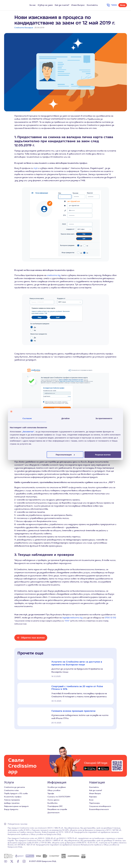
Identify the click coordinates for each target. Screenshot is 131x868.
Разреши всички (103, 454)
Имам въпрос (78, 5)
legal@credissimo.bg (72, 618)
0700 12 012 (110, 618)
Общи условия (54, 790)
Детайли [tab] (65, 418)
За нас (32, 5)
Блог (91, 800)
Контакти (92, 5)
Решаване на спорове (57, 809)
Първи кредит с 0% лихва (16, 793)
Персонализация (65, 454)
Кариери (93, 797)
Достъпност (53, 813)
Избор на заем (45, 5)
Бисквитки (53, 803)
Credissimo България (24, 28)
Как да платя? (62, 5)
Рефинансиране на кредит (16, 806)
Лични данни (53, 800)
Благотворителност (99, 809)
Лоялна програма (12, 800)
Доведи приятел (12, 803)
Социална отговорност (100, 806)
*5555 (67, 621)
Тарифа (51, 793)
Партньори (95, 803)
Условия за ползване (57, 787)
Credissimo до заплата (14, 787)
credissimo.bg (54, 275)
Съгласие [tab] (27, 418)
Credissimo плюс (11, 790)
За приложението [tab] (104, 418)
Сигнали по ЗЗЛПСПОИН (59, 797)
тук (36, 168)
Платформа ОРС (55, 806)
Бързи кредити (11, 809)
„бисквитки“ (28, 431)
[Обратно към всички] (31, 638)
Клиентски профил (13, 797)
